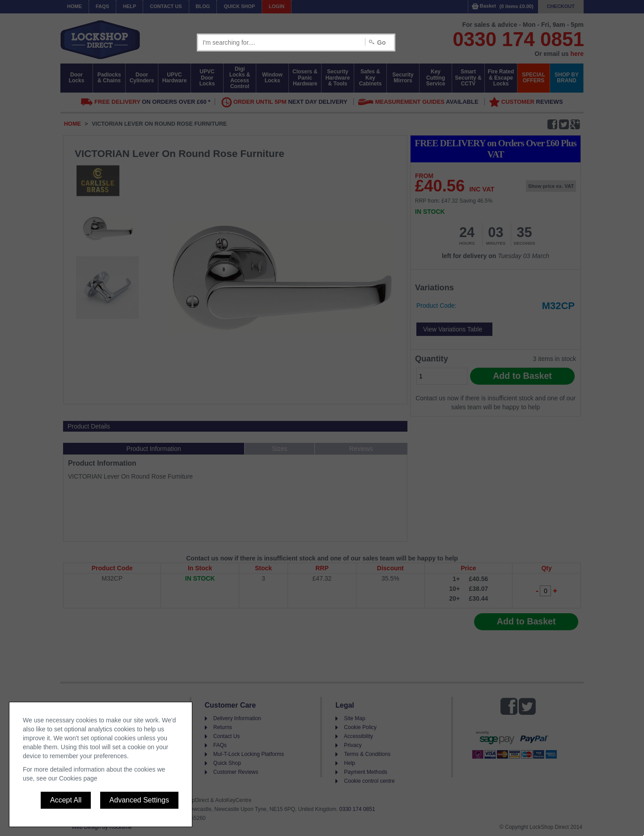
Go (381, 42)
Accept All (66, 800)
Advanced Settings (139, 800)
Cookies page (78, 778)
